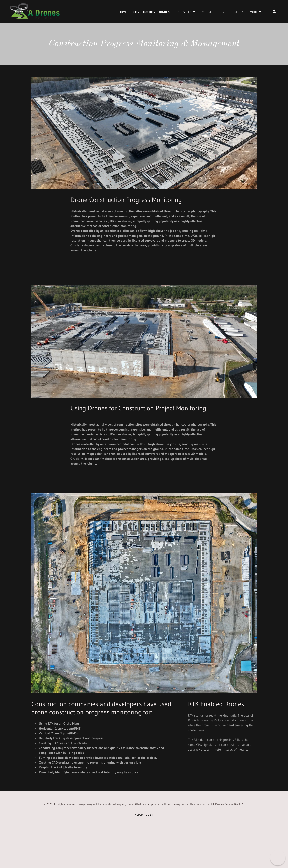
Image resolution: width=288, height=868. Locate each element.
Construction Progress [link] (153, 12)
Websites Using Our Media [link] (223, 12)
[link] (35, 11)
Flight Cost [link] (144, 815)
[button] (187, 12)
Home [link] (123, 12)
